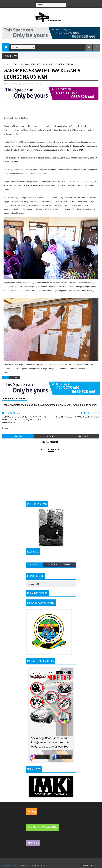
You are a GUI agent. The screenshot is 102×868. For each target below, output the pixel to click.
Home (6, 64)
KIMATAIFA (33, 843)
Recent (34, 565)
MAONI (68, 565)
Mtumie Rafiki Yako (15, 398)
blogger (18, 436)
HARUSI (32, 812)
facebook (83, 436)
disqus (50, 436)
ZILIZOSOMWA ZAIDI (51, 565)
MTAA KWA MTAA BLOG (11, 865)
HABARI (15, 64)
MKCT (96, 865)
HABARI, (38, 84)
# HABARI (14, 378)
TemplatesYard (52, 862)
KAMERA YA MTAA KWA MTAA (43, 827)
